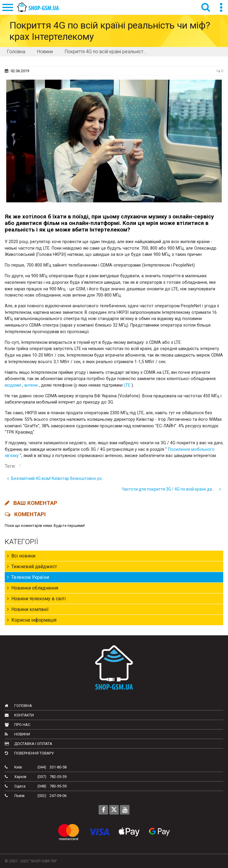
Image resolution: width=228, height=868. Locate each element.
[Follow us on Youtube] (125, 810)
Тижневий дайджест (32, 567)
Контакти (19, 715)
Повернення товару (29, 753)
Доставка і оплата (28, 744)
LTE (127, 385)
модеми (13, 385)
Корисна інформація (32, 620)
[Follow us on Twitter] (114, 810)
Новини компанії (28, 609)
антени (31, 385)
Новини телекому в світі (36, 599)
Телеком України (28, 577)
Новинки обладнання (33, 588)
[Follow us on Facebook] (103, 810)
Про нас (18, 725)
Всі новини (21, 556)
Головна (18, 706)
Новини (17, 734)
